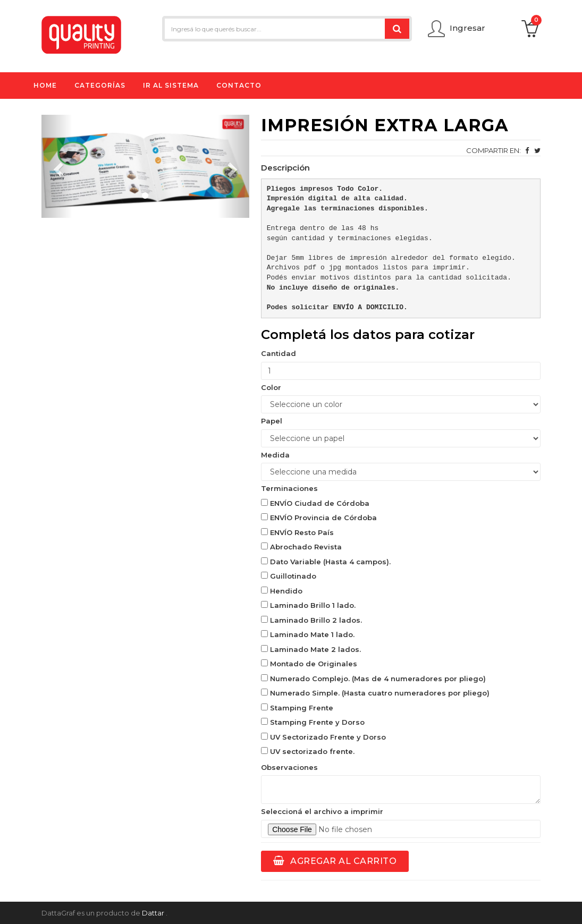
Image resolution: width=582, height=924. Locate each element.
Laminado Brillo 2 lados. (311, 620)
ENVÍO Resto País (297, 532)
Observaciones (289, 767)
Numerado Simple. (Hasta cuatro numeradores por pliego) (375, 693)
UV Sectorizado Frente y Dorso (323, 737)
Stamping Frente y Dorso (313, 722)
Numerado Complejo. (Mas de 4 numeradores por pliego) (373, 679)
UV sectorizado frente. (308, 751)
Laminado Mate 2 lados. (311, 649)
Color (271, 387)
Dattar (153, 913)
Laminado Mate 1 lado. (308, 634)
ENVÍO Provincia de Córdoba (319, 518)
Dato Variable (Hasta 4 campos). (326, 562)
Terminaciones (289, 488)
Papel (272, 421)
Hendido (282, 591)
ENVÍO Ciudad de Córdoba (315, 503)
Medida (275, 455)
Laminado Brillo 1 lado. (308, 605)
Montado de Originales (309, 664)
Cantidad (279, 353)
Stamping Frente (297, 708)
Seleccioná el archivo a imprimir (322, 811)
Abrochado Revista (301, 547)
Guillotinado (289, 576)
